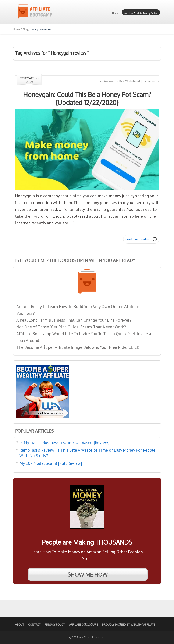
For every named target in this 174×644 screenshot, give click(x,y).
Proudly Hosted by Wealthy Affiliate (129, 624)
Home (115, 13)
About (19, 624)
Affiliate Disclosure (84, 624)
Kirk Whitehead (130, 81)
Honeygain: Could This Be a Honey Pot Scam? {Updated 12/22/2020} (87, 98)
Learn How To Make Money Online (140, 13)
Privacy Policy (55, 624)
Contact (34, 624)
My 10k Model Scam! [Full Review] (51, 463)
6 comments (151, 81)
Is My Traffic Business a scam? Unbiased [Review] (64, 442)
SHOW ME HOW (88, 574)
